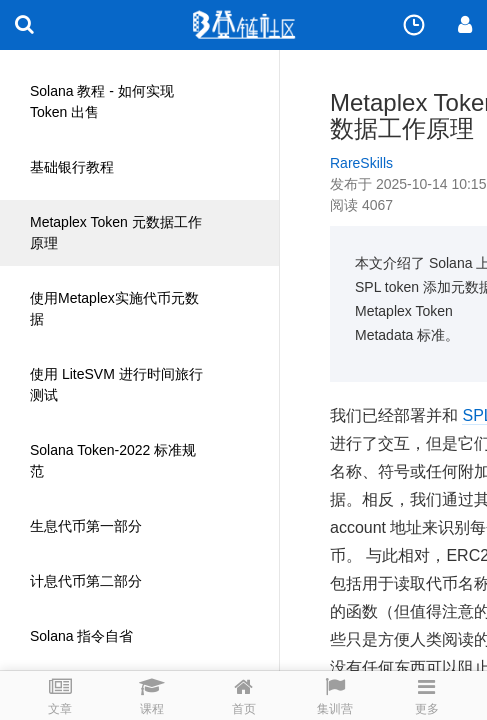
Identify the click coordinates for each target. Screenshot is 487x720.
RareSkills (361, 163)
